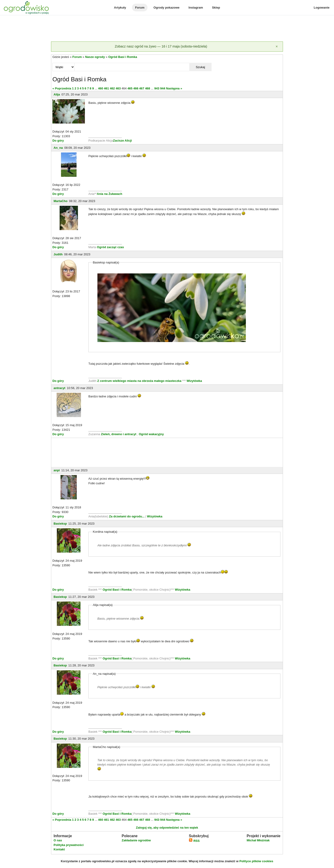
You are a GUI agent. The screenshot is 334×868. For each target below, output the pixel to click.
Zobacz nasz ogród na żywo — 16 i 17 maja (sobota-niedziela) (161, 46)
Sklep (216, 8)
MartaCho (61, 201)
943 (157, 88)
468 (148, 88)
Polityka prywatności (69, 845)
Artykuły (120, 8)
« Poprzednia (62, 88)
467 (142, 88)
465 (130, 88)
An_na (58, 148)
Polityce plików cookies (256, 861)
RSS (194, 841)
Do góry (58, 141)
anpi (57, 470)
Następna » (174, 88)
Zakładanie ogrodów (136, 840)
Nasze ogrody (95, 57)
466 (136, 88)
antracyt (59, 388)
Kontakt (59, 849)
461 (106, 88)
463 (118, 88)
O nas (58, 840)
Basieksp (60, 524)
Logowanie (322, 8)
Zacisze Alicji (122, 141)
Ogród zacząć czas (110, 247)
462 (112, 88)
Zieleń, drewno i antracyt (119, 434)
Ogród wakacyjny (151, 434)
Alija (57, 94)
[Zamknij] (277, 47)
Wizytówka (194, 381)
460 (101, 88)
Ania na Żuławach (109, 194)
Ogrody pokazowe (167, 8)
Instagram (196, 8)
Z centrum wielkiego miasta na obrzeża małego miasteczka (139, 381)
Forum (140, 8)
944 (163, 88)
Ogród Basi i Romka (123, 57)
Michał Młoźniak (258, 840)
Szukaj (200, 67)
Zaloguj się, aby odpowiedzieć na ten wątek (167, 828)
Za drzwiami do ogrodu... (127, 516)
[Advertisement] (167, 29)
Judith (58, 254)
